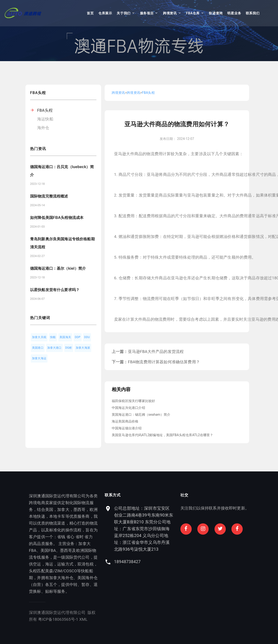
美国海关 (65, 337)
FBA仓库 (193, 13)
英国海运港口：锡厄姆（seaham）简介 (141, 415)
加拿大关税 (39, 337)
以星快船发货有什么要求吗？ (55, 290)
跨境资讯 (170, 13)
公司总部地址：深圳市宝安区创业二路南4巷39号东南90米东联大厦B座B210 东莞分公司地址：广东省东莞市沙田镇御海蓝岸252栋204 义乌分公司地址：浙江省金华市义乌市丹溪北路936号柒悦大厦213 (214, 529)
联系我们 (253, 13)
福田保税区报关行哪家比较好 (133, 401)
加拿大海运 (39, 358)
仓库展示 (105, 13)
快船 (53, 337)
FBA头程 (45, 110)
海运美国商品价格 (125, 421)
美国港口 (38, 348)
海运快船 (45, 119)
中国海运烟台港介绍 (127, 428)
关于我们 (124, 13)
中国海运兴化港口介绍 (128, 408)
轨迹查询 (216, 13)
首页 (90, 13)
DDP (78, 337)
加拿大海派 (83, 348)
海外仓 (43, 128)
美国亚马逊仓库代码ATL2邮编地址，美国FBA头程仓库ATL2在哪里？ (163, 435)
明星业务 (234, 13)
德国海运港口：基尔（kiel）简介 (58, 268)
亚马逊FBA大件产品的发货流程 (156, 352)
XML (50, 619)
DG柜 (69, 348)
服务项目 (147, 13)
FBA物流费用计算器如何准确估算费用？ (164, 362)
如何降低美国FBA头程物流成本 (57, 218)
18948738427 (198, 562)
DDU (87, 337)
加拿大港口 (54, 348)
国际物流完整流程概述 (49, 196)
